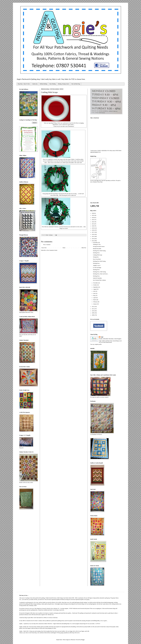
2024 (93, 218)
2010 (93, 311)
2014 (93, 239)
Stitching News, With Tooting (99, 272)
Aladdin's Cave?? (97, 265)
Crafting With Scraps (98, 255)
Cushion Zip (35, 84)
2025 (93, 215)
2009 (93, 313)
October (95, 285)
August (95, 289)
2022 (93, 222)
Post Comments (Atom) (52, 250)
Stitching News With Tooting (99, 251)
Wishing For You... (97, 244)
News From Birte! (97, 259)
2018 (93, 230)
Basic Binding (53, 84)
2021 (93, 224)
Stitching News (96, 253)
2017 (93, 232)
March (95, 300)
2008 (93, 315)
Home (64, 248)
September (96, 287)
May (94, 296)
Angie (102, 337)
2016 (93, 234)
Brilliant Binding (44, 84)
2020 (93, 226)
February (95, 302)
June (94, 293)
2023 (93, 220)
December (96, 243)
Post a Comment (47, 245)
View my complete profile (96, 344)
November (96, 283)
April (95, 298)
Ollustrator (73, 640)
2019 (93, 228)
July (94, 291)
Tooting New (96, 257)
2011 (93, 309)
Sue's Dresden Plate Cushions (99, 280)
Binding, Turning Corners (64, 84)
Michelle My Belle (97, 249)
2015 (93, 236)
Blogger (83, 640)
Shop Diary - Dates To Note (24, 84)
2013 (93, 241)
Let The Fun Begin (97, 268)
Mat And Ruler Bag (76, 84)
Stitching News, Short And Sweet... (101, 274)
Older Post (84, 248)
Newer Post (44, 248)
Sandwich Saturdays (97, 278)
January (95, 304)
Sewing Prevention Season (99, 246)
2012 (93, 307)
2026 (93, 213)
